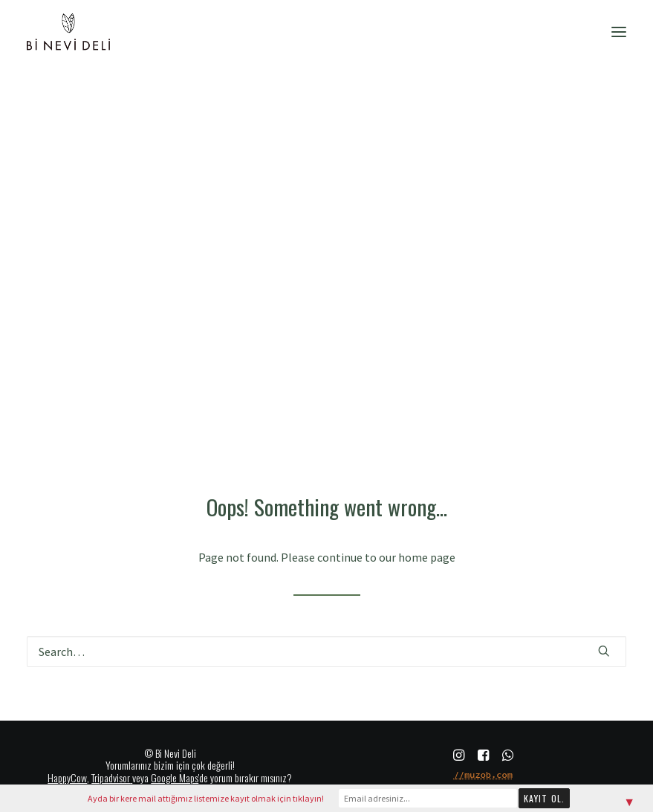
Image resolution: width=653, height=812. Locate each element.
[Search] (326, 652)
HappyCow (67, 777)
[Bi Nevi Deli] (68, 32)
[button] (619, 32)
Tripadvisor (111, 777)
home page (427, 557)
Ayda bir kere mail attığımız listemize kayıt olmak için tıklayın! (206, 798)
